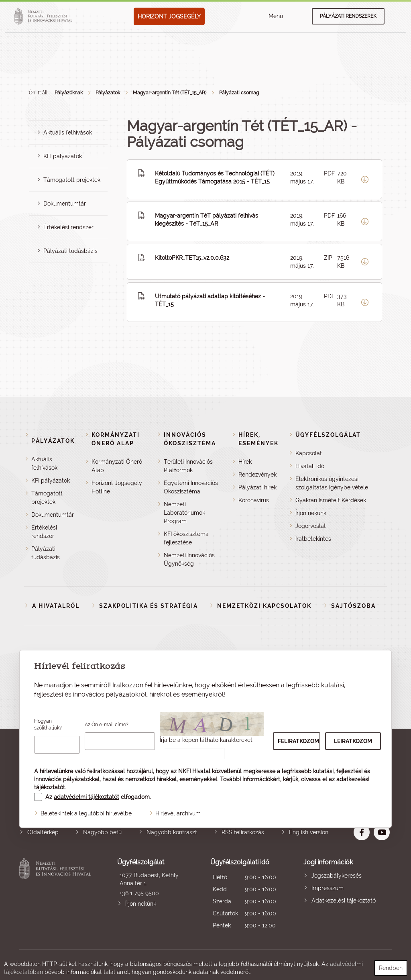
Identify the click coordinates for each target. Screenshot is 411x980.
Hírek (245, 462)
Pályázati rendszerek (348, 16)
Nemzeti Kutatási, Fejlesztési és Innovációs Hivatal (57, 895)
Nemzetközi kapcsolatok (264, 606)
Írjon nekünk (311, 513)
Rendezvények (257, 475)
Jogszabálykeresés (337, 876)
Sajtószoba (353, 606)
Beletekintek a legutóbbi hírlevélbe (86, 813)
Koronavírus (254, 500)
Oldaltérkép (43, 832)
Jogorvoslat (311, 526)
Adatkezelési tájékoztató (344, 901)
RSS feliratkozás (243, 832)
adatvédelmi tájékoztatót (86, 797)
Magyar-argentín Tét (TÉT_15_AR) (170, 93)
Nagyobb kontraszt (172, 832)
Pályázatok (108, 93)
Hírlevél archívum (178, 813)
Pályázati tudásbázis (70, 251)
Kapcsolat (309, 453)
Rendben (391, 968)
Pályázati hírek (257, 487)
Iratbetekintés (313, 539)
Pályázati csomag (239, 93)
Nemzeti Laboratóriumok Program (184, 513)
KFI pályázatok (63, 156)
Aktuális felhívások (68, 132)
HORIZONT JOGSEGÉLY (169, 16)
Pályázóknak (69, 93)
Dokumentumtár (65, 204)
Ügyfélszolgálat (328, 435)
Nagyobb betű (102, 832)
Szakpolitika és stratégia (149, 606)
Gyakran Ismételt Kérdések (331, 500)
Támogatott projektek (72, 180)
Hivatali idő (310, 466)
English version (309, 832)
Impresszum (328, 888)
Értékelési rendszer (68, 227)
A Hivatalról (56, 606)
